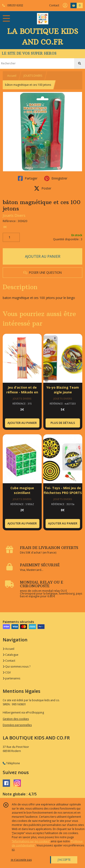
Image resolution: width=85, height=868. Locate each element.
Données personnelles (17, 725)
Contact (54, 5)
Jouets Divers (14, 215)
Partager (28, 178)
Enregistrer (56, 178)
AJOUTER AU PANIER (43, 256)
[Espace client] (65, 5)
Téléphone (11, 763)
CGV (7, 672)
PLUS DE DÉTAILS (63, 423)
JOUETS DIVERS (33, 76)
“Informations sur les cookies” (31, 841)
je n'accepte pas (21, 860)
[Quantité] (11, 237)
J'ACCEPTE (64, 860)
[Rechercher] (80, 63)
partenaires (11, 678)
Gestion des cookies (16, 719)
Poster (43, 188)
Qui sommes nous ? (17, 667)
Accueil (12, 76)
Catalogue (11, 655)
